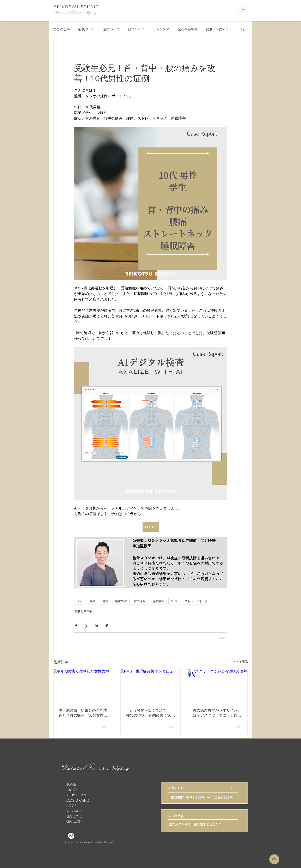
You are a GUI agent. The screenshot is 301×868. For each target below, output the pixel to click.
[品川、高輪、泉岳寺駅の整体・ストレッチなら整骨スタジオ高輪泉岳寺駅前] (71, 836)
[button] (243, 29)
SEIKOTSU (67, 7)
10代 (174, 601)
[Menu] (243, 10)
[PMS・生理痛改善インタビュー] (150, 686)
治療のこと (111, 29)
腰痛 (92, 601)
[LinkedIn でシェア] (96, 626)
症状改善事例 (187, 29)
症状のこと (86, 29)
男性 (105, 601)
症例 (80, 601)
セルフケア (161, 29)
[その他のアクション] (225, 57)
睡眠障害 (121, 601)
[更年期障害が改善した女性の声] (83, 686)
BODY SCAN (76, 795)
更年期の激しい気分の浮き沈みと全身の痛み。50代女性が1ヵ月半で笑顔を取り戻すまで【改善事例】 (83, 713)
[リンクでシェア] (106, 626)
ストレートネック (196, 601)
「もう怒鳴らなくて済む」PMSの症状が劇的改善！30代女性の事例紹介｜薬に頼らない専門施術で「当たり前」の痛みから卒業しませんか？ (150, 713)
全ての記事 (62, 29)
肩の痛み (158, 601)
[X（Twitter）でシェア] (86, 626)
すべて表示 (241, 662)
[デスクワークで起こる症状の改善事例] (218, 686)
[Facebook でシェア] (76, 626)
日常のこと (136, 29)
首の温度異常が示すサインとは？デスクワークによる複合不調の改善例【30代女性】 (217, 713)
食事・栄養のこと (219, 29)
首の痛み (140, 601)
